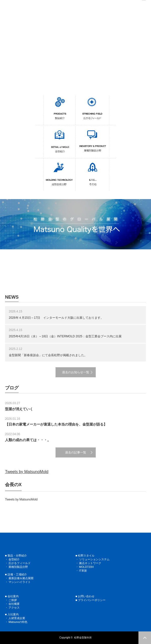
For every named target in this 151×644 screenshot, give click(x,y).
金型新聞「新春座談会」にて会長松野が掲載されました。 (48, 355)
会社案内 (13, 596)
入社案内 (13, 614)
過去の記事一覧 (76, 452)
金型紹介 (14, 559)
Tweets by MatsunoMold (27, 472)
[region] (75, 47)
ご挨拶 (13, 600)
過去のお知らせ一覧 (76, 372)
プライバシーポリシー (92, 600)
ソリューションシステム (94, 559)
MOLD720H (86, 567)
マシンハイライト (20, 582)
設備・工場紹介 (17, 574)
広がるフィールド (20, 563)
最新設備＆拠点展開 (21, 578)
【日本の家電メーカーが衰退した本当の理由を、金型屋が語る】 (56, 424)
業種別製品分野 (18, 567)
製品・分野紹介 (17, 556)
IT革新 (83, 571)
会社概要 (14, 604)
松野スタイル (86, 556)
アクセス (14, 608)
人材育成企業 (17, 618)
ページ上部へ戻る (145, 638)
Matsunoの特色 (18, 622)
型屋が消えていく (19, 409)
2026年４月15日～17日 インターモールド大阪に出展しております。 (56, 318)
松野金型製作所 (83, 638)
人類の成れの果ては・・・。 (28, 440)
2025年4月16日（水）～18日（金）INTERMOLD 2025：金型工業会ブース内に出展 (65, 336)
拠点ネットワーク (90, 563)
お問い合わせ (86, 596)
